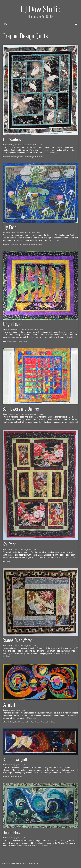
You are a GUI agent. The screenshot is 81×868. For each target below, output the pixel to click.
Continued (52, 153)
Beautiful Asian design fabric (13, 157)
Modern (27, 722)
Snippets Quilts (30, 233)
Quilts (35, 145)
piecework (27, 244)
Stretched (52, 722)
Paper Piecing (35, 722)
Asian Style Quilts (11, 145)
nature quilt (19, 244)
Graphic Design (29, 157)
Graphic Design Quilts (25, 145)
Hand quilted (39, 157)
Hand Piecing (20, 722)
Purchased (44, 722)
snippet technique (37, 244)
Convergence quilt (10, 341)
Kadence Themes (33, 864)
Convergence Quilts (12, 329)
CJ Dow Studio (41, 9)
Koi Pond (7, 561)
